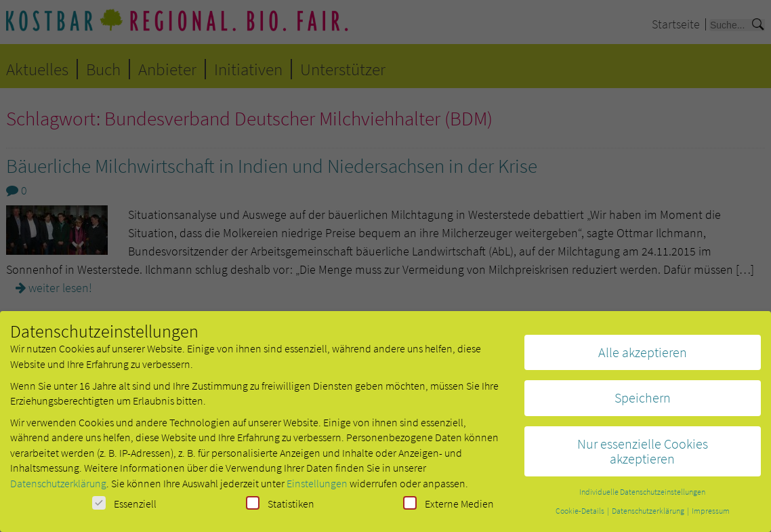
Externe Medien (449, 507)
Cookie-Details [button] (581, 515)
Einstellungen (317, 487)
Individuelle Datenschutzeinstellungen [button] (642, 496)
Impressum (711, 515)
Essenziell (124, 507)
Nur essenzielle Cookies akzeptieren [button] (643, 454)
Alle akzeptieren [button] (643, 355)
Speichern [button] (643, 402)
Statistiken (280, 507)
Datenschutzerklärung (58, 487)
